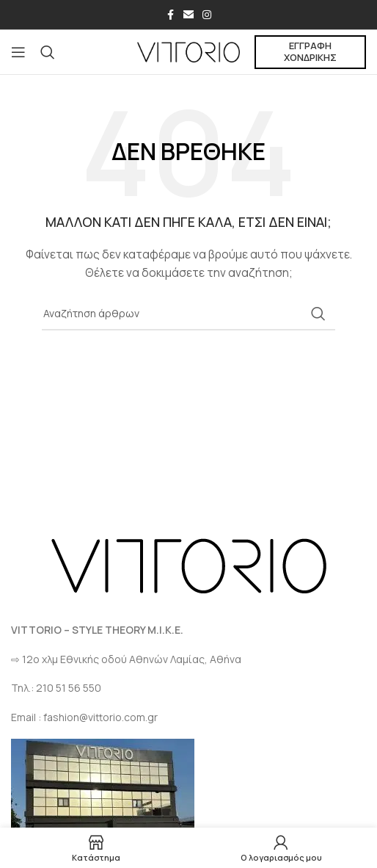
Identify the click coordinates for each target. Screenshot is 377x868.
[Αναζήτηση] (48, 52)
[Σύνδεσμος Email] (188, 15)
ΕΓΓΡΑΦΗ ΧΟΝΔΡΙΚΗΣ (310, 51)
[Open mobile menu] (18, 52)
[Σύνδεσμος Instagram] (207, 15)
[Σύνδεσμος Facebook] (170, 15)
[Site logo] (188, 51)
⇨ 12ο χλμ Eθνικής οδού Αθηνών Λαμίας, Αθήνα (126, 659)
